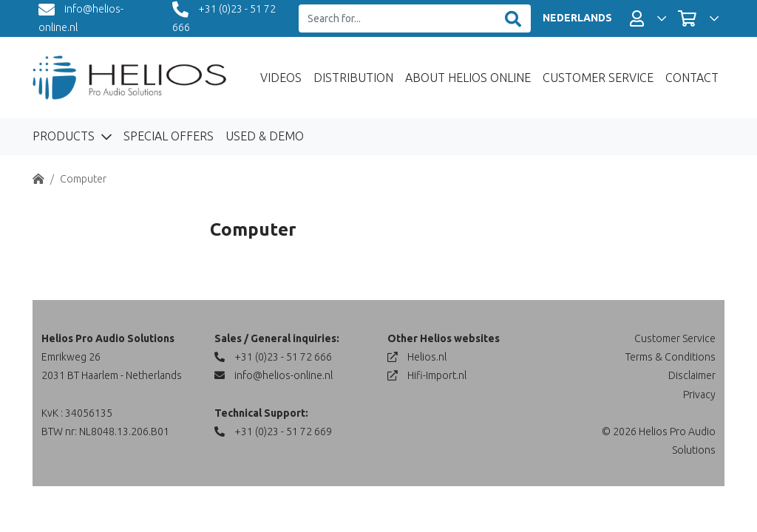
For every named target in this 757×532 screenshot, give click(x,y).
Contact (692, 78)
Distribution (353, 78)
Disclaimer (692, 375)
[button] (648, 18)
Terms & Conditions (671, 357)
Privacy (699, 395)
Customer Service (598, 78)
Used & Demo (265, 136)
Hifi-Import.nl (427, 375)
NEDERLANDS (577, 18)
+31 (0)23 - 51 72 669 (273, 432)
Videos (281, 78)
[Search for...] (397, 19)
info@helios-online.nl (274, 375)
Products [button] (65, 136)
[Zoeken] (513, 19)
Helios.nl (417, 357)
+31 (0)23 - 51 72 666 (273, 357)
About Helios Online (468, 78)
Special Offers (169, 136)
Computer (83, 179)
